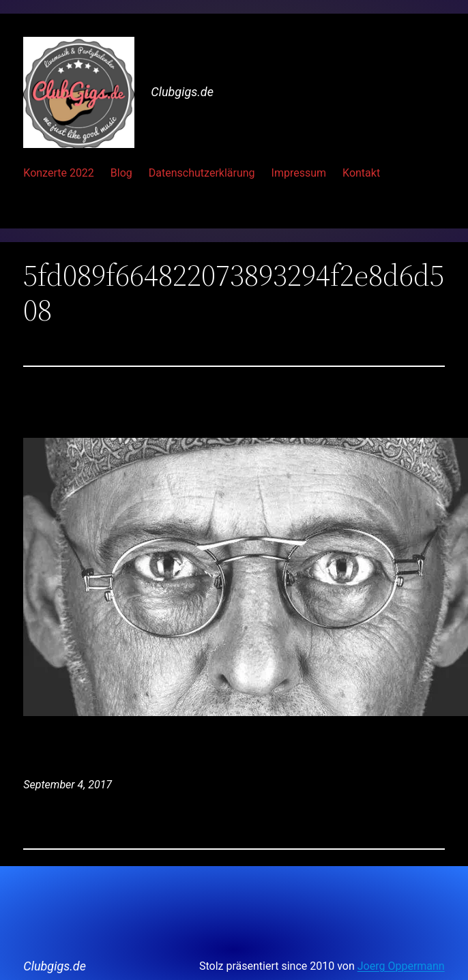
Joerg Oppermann (401, 966)
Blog (121, 173)
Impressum (299, 173)
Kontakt (361, 173)
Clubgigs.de (182, 92)
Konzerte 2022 (59, 173)
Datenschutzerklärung (202, 173)
